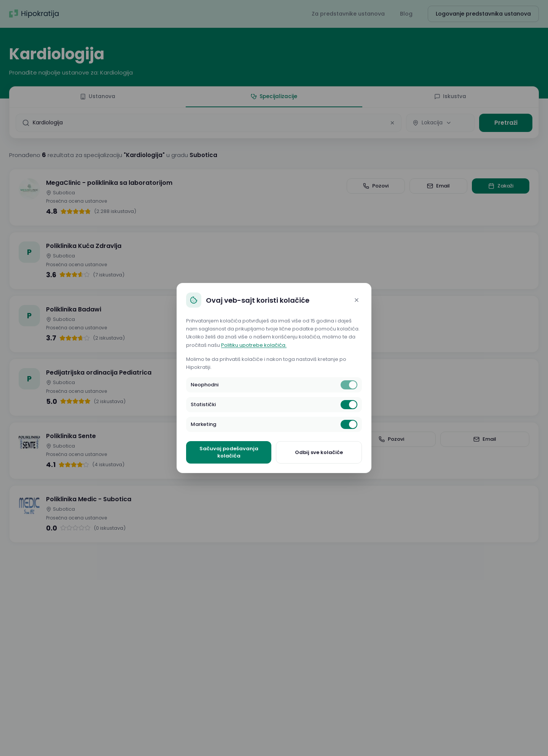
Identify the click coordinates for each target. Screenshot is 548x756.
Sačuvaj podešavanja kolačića (229, 452)
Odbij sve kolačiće (319, 452)
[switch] (349, 385)
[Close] (357, 300)
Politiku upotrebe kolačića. (254, 345)
